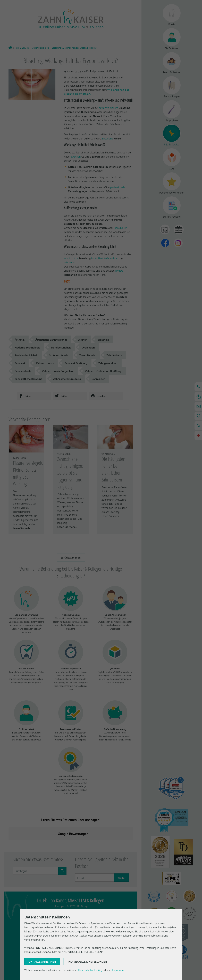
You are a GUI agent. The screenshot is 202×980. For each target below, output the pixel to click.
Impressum (118, 970)
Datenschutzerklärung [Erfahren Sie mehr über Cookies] (90, 970)
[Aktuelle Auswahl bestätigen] (42, 961)
